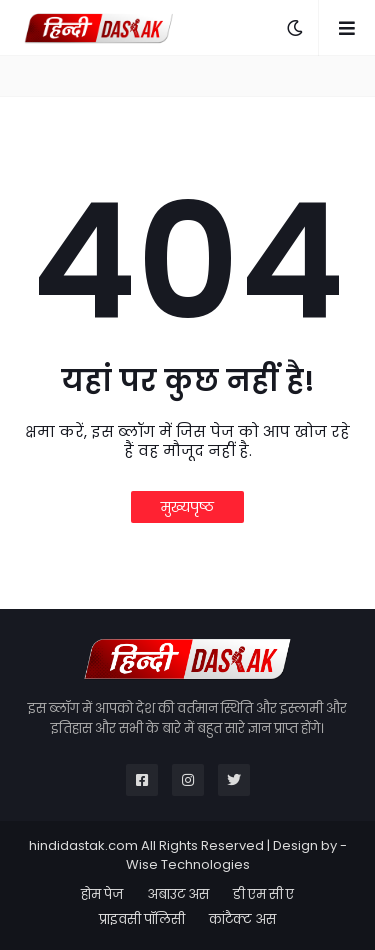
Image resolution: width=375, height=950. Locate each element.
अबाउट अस (178, 894)
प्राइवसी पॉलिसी (142, 919)
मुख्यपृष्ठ (187, 507)
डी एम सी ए (263, 894)
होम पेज (102, 894)
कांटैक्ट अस (242, 919)
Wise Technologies (188, 864)
